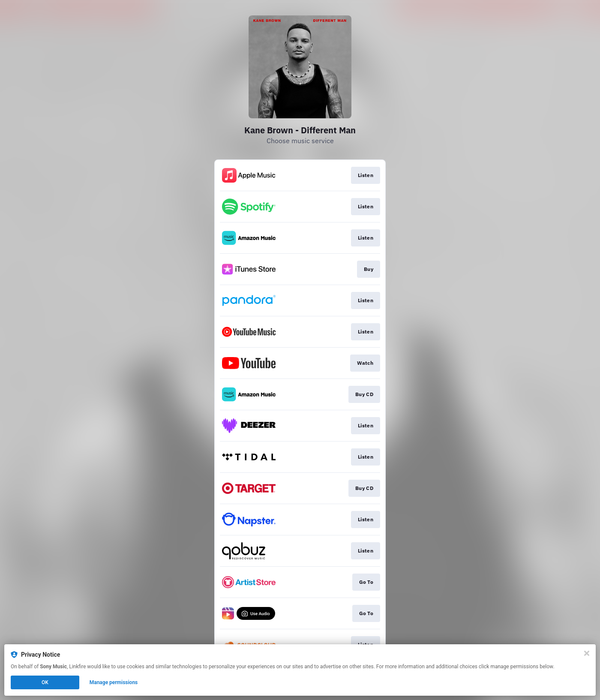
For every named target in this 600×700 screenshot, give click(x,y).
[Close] (587, 653)
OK (45, 682)
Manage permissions (114, 682)
